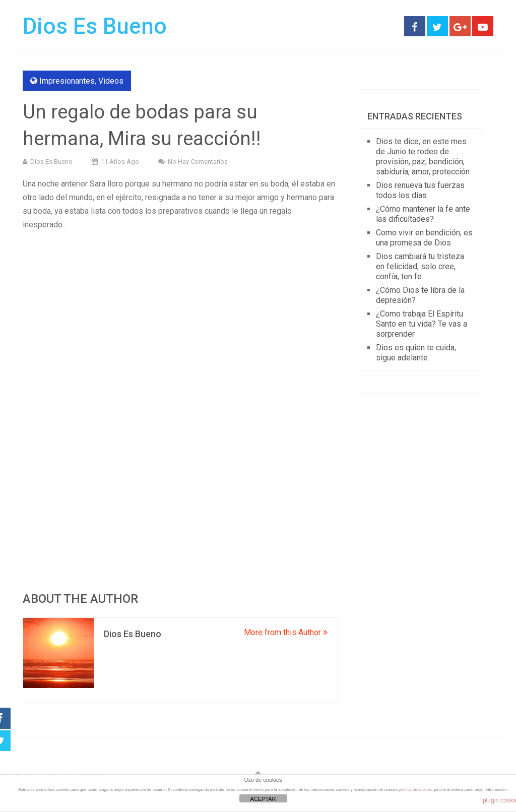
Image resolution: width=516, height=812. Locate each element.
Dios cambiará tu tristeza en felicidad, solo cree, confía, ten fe (420, 266)
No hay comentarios (198, 162)
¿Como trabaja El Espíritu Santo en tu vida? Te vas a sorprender (422, 324)
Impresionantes (67, 81)
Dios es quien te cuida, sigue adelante (416, 353)
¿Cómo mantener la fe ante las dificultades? (423, 214)
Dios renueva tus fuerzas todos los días (420, 190)
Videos (111, 81)
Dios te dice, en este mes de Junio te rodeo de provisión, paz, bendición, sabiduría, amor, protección (423, 157)
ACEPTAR (263, 799)
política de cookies (415, 790)
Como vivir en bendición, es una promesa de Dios (424, 238)
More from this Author (286, 632)
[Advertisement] (180, 312)
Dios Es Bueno (95, 26)
